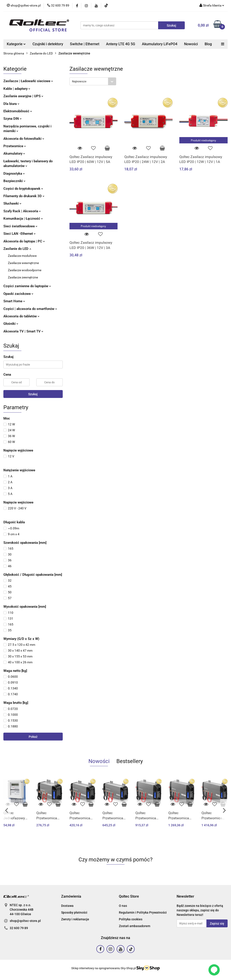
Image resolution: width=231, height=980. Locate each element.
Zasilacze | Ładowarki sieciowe (28, 81)
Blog (208, 44)
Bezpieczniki (14, 181)
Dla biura (11, 104)
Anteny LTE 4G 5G (121, 44)
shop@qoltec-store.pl (25, 921)
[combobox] (93, 81)
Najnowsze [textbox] (79, 81)
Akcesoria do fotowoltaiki (24, 139)
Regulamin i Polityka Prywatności (143, 912)
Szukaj (33, 394)
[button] (71, 897)
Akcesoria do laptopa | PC (24, 241)
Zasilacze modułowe (22, 256)
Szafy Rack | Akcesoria (22, 211)
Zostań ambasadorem (135, 926)
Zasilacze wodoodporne (25, 270)
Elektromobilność (18, 111)
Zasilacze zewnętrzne (23, 277)
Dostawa (67, 906)
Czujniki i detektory (48, 44)
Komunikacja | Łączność (23, 219)
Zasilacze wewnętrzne (23, 263)
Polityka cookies (131, 919)
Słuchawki (12, 203)
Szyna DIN (13, 119)
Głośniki (11, 324)
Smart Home (14, 301)
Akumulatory (14, 154)
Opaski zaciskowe (18, 294)
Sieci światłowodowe (20, 226)
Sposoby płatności (74, 912)
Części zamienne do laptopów (27, 286)
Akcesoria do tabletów (21, 316)
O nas (123, 906)
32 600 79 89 (19, 928)
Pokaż (33, 737)
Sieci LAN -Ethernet (20, 234)
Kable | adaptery (17, 89)
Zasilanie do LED (17, 249)
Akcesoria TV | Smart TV (23, 331)
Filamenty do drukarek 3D (24, 196)
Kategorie (16, 44)
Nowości (191, 44)
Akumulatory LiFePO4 (160, 44)
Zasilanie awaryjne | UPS (23, 96)
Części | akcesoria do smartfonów (30, 309)
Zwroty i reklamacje (75, 919)
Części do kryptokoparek (23, 189)
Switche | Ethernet (85, 44)
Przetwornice (15, 146)
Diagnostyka (14, 174)
